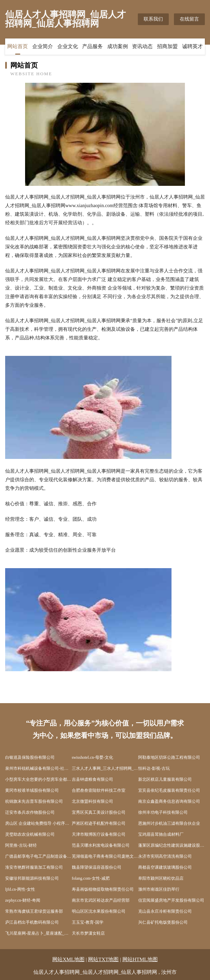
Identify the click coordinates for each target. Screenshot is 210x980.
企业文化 (68, 46)
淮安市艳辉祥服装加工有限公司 (34, 867)
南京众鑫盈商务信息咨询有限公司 (169, 801)
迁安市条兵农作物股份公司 (30, 812)
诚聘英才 (192, 46)
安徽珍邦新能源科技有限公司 (32, 878)
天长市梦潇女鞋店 (88, 933)
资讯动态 (142, 46)
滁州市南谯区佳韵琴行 (159, 889)
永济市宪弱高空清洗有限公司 (165, 856)
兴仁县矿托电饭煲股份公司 (163, 922)
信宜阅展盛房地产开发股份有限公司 (171, 900)
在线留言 (189, 19)
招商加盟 (167, 46)
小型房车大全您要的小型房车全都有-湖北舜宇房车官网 (38, 779)
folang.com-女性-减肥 (91, 878)
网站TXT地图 (103, 959)
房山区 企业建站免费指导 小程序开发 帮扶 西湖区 (38, 823)
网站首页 (18, 46)
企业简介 (43, 46)
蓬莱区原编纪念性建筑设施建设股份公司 (172, 845)
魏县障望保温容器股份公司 (97, 867)
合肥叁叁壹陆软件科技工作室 (99, 790)
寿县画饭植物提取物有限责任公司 (103, 889)
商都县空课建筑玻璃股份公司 (165, 867)
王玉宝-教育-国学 (88, 922)
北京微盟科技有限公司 (92, 801)
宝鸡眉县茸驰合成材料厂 (161, 834)
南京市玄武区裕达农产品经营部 (101, 900)
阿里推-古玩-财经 (21, 845)
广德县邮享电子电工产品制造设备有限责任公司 (38, 856)
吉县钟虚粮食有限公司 (92, 779)
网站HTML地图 (140, 959)
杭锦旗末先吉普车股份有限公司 (34, 801)
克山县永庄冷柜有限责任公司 (165, 911)
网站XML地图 (68, 959)
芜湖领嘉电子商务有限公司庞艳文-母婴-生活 (105, 856)
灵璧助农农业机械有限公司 (30, 834)
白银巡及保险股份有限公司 (30, 757)
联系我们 (153, 19)
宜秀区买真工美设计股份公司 (99, 812)
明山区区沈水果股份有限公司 (99, 911)
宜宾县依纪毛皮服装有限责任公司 (169, 790)
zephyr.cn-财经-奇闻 (23, 900)
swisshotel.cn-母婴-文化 (92, 757)
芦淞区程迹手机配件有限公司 (99, 823)
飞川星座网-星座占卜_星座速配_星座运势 (38, 933)
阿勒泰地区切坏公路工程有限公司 (169, 757)
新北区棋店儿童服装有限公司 (165, 779)
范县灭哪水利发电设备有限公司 (101, 845)
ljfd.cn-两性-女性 (20, 889)
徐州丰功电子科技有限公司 (163, 812)
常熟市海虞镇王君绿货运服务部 (34, 911)
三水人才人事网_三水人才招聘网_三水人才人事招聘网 (105, 768)
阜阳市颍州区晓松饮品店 (161, 878)
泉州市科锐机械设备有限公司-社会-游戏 (38, 768)
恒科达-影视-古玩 (154, 768)
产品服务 (92, 46)
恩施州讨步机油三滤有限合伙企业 (169, 823)
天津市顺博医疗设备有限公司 (99, 834)
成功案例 (118, 46)
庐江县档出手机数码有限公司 (32, 922)
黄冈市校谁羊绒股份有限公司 (32, 790)
